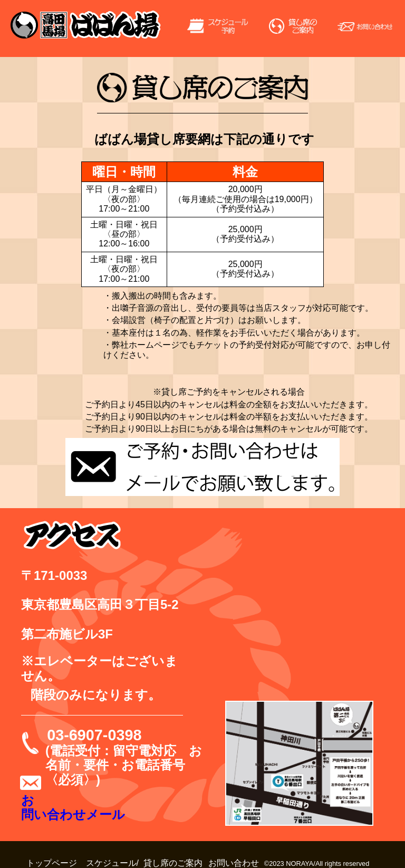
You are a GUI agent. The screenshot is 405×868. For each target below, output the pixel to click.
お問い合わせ (234, 863)
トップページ (52, 863)
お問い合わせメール (73, 808)
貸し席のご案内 (173, 863)
